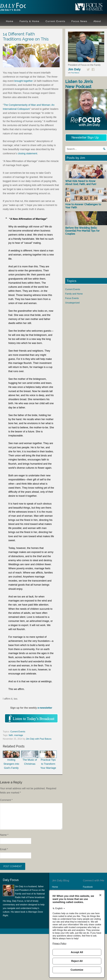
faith (11, 735)
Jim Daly (18, 7)
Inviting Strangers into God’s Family (11, 760)
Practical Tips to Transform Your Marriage (48, 760)
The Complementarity (16, 105)
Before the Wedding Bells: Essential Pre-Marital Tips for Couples (82, 231)
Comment (6, 800)
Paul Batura (75, 73)
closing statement (27, 153)
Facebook (88, 887)
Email (4, 849)
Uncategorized (72, 303)
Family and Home (74, 294)
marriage (19, 735)
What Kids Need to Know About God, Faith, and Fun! (81, 183)
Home (55, 887)
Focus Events (72, 298)
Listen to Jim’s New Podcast (79, 84)
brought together (24, 81)
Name (4, 835)
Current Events (18, 732)
